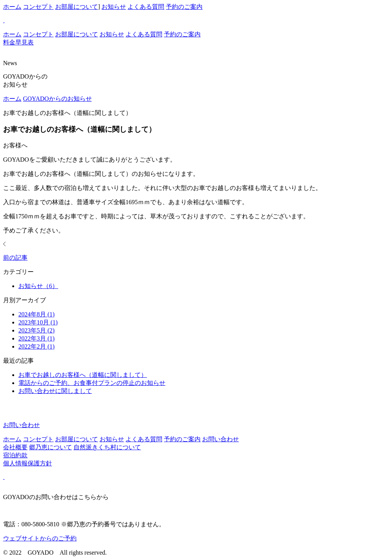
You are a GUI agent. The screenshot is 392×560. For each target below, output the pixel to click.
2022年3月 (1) (37, 338)
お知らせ (114, 7)
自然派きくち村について (107, 447)
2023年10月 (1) (38, 322)
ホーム (12, 7)
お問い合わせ (220, 439)
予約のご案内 (184, 7)
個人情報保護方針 (28, 463)
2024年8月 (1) (37, 314)
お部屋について (77, 7)
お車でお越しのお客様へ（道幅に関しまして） (83, 375)
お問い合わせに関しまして (55, 391)
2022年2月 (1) (37, 346)
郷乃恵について (51, 447)
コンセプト (38, 7)
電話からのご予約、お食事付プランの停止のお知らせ (92, 383)
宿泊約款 (15, 455)
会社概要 (15, 447)
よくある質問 (146, 7)
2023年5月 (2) (37, 330)
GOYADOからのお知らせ (57, 99)
